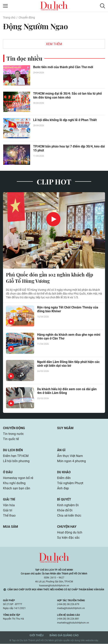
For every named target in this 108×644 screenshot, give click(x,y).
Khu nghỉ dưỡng (14, 483)
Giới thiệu (37, 635)
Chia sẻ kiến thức (69, 516)
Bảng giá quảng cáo (64, 635)
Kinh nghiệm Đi (68, 505)
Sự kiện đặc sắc (68, 538)
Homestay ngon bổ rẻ (18, 478)
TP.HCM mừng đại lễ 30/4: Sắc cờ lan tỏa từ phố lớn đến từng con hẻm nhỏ (67, 96)
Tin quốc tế (11, 439)
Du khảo (64, 472)
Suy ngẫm (65, 428)
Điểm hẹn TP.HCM (16, 456)
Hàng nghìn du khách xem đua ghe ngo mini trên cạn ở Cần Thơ (69, 337)
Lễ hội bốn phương (16, 461)
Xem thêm (54, 44)
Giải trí (9, 500)
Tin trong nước (13, 434)
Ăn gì (61, 450)
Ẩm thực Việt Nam (70, 456)
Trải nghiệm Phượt (70, 483)
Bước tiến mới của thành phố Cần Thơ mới (63, 67)
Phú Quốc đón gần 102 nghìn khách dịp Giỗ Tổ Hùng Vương (50, 278)
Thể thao (9, 516)
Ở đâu (8, 472)
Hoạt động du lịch (70, 533)
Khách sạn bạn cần (17, 488)
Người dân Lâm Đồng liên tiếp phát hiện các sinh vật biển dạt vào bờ (68, 364)
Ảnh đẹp (63, 488)
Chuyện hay (67, 527)
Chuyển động (27, 17)
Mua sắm (10, 527)
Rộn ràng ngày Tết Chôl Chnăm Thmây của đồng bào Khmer (68, 309)
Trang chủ (9, 17)
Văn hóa (9, 505)
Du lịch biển (13, 450)
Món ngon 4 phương (71, 461)
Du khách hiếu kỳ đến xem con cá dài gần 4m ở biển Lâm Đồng (67, 391)
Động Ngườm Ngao (35, 26)
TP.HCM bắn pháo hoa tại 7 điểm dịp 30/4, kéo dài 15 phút (69, 148)
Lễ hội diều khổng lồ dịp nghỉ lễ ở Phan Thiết (65, 120)
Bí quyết (64, 500)
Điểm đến (64, 478)
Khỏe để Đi (65, 511)
